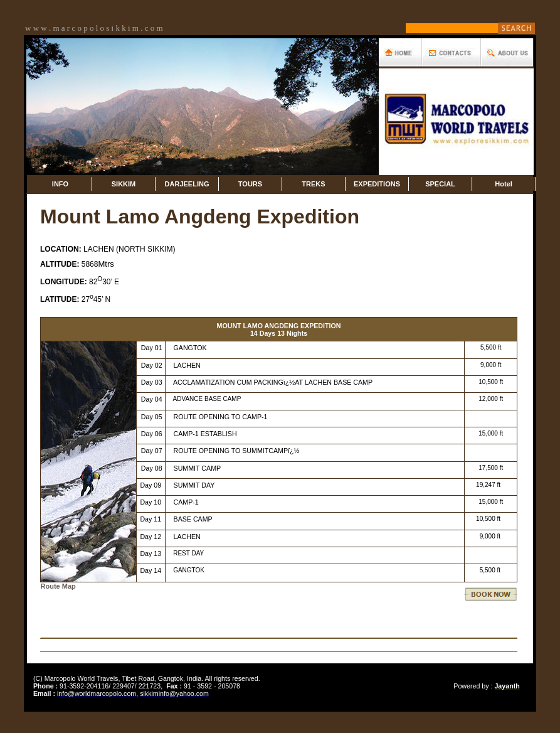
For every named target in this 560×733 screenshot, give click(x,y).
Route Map (58, 586)
